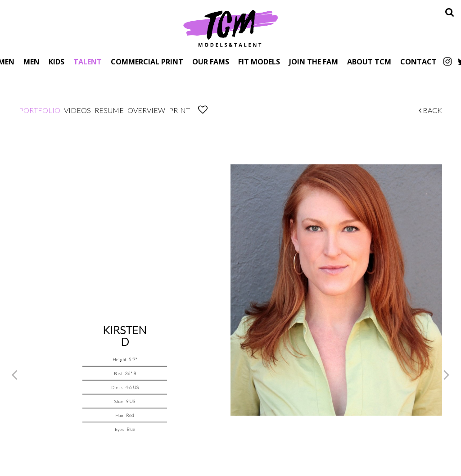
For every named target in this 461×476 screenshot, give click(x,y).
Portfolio (40, 110)
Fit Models (259, 61)
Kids (56, 61)
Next (447, 374)
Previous (14, 374)
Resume (109, 110)
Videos (77, 110)
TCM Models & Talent (230, 28)
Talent (88, 61)
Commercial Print (147, 61)
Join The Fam (314, 61)
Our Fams (211, 61)
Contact (418, 61)
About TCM (369, 61)
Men (32, 61)
